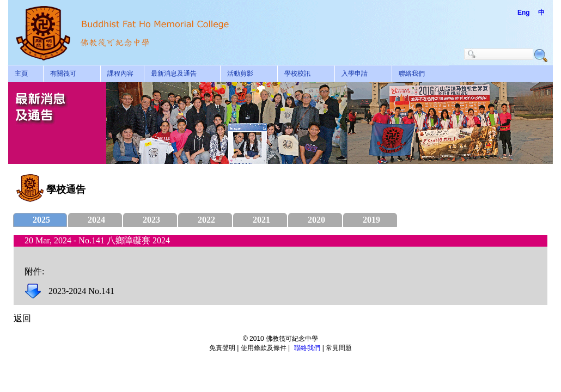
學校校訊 (297, 73)
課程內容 (120, 73)
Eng (524, 13)
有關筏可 (63, 73)
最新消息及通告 (174, 73)
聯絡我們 (412, 73)
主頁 (21, 73)
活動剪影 (240, 73)
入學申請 (355, 73)
